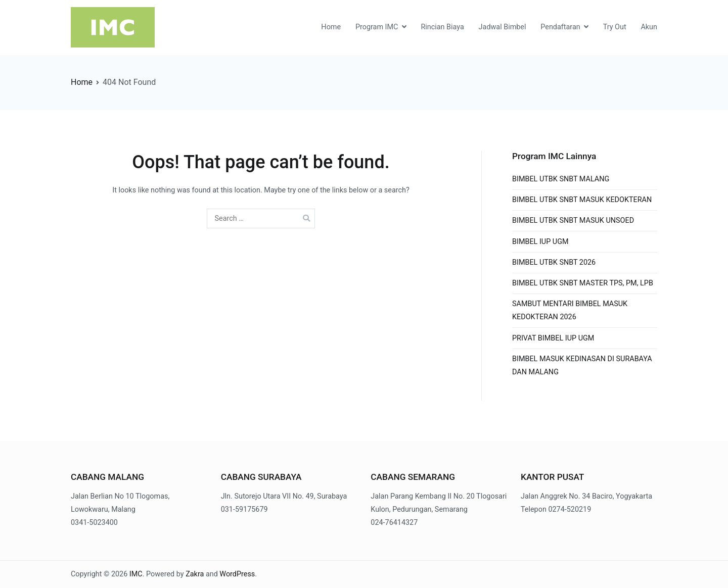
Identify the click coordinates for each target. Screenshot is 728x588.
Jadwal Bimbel (503, 27)
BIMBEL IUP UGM (540, 242)
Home (331, 27)
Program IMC (377, 27)
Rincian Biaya (442, 27)
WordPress (237, 574)
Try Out (615, 27)
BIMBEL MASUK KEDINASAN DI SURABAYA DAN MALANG (582, 365)
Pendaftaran (560, 27)
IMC (136, 574)
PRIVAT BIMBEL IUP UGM (553, 338)
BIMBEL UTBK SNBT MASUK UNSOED (573, 220)
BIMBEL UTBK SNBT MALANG (561, 179)
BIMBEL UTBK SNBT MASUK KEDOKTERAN (582, 200)
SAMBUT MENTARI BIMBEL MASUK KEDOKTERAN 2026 (570, 310)
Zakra (195, 574)
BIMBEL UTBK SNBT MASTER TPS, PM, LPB (583, 283)
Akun (649, 27)
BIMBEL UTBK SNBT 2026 (554, 262)
